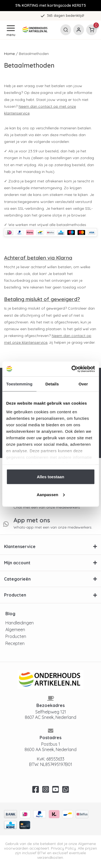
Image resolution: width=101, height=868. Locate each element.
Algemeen (15, 630)
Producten (16, 636)
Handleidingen (20, 623)
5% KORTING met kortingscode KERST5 (51, 5)
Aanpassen (51, 494)
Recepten (15, 643)
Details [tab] (52, 384)
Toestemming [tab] (19, 384)
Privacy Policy (63, 848)
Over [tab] (83, 384)
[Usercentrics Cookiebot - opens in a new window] (72, 369)
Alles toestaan (51, 477)
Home (9, 54)
